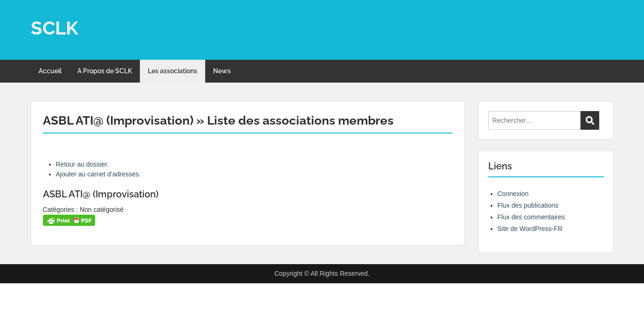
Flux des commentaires (531, 217)
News (222, 71)
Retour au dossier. (83, 164)
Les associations (173, 71)
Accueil (50, 71)
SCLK (55, 28)
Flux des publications (528, 205)
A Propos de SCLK (105, 71)
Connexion (513, 194)
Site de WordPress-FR (530, 229)
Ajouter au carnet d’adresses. (98, 174)
